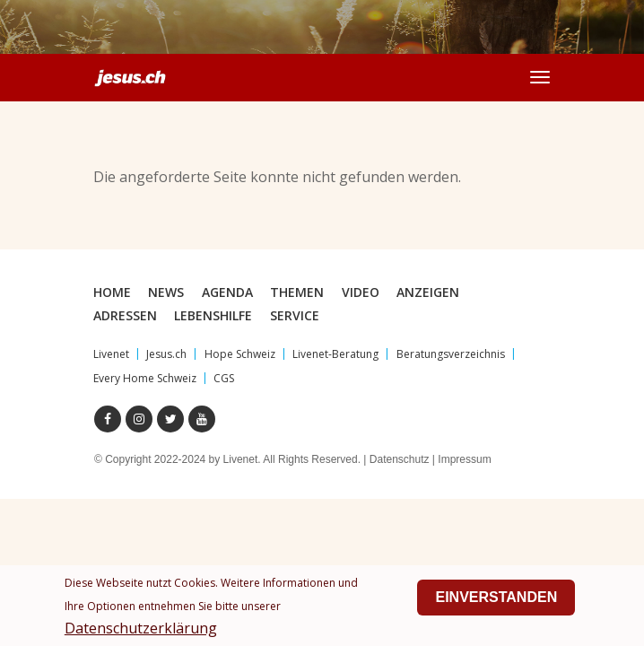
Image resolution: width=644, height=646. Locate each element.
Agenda (227, 292)
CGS (224, 378)
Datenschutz (400, 459)
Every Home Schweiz (145, 378)
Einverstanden (496, 602)
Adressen (125, 315)
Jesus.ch (166, 354)
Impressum (464, 459)
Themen (297, 292)
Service (295, 315)
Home (112, 292)
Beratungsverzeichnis (451, 354)
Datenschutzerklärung (141, 633)
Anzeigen (428, 292)
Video (361, 292)
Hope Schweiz (240, 354)
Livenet (111, 354)
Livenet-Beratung (335, 354)
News (166, 292)
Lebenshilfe (213, 315)
